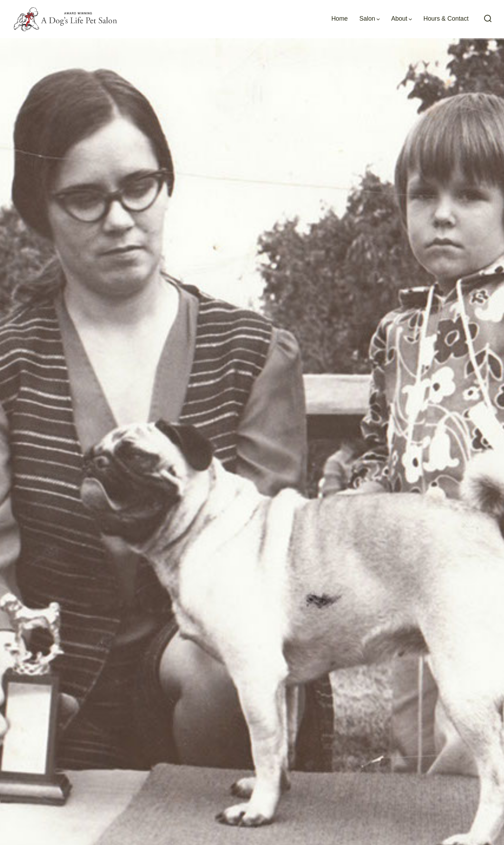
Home (340, 19)
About (402, 19)
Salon (370, 19)
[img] (378, 19)
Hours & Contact (446, 19)
